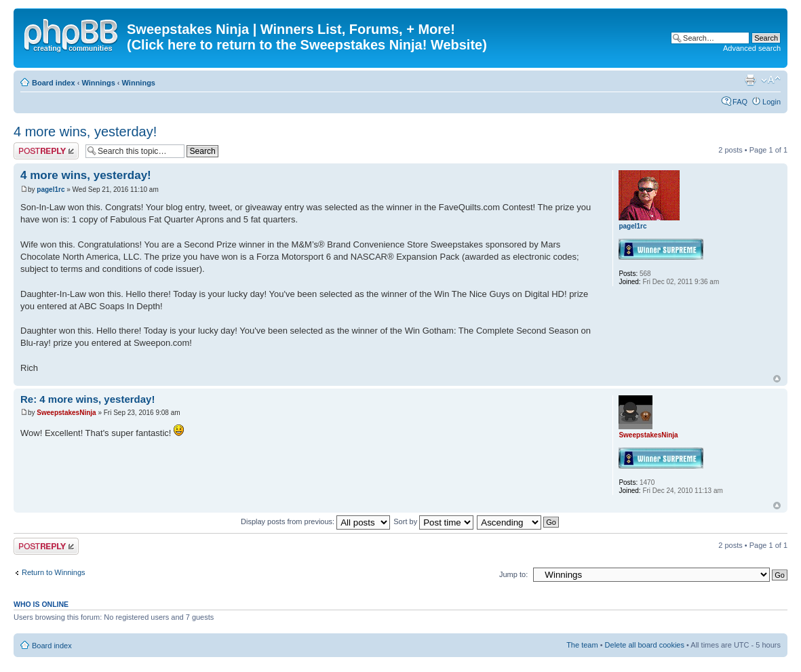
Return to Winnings (54, 572)
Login (771, 102)
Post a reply (46, 151)
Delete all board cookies (645, 645)
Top (777, 379)
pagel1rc (51, 190)
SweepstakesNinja (66, 413)
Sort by (433, 521)
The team (582, 645)
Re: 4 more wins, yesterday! (87, 399)
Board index (54, 83)
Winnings (98, 83)
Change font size (771, 80)
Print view (750, 80)
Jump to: (513, 574)
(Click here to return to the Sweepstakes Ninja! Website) (307, 45)
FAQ (740, 102)
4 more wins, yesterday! (85, 132)
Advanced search (752, 48)
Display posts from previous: (315, 521)
